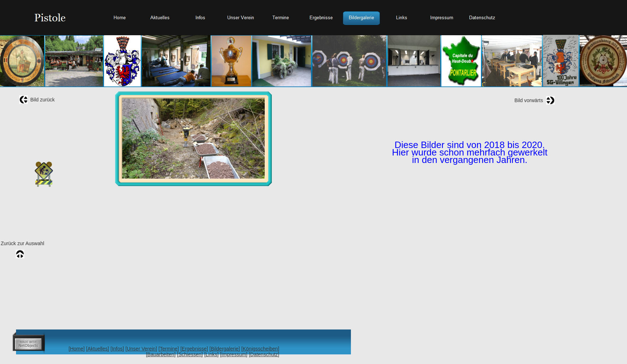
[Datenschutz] (264, 354)
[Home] (77, 349)
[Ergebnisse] (194, 349)
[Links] (211, 354)
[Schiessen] (190, 354)
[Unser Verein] (141, 349)
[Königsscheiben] (260, 349)
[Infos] (117, 349)
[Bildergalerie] (225, 349)
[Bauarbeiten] (161, 354)
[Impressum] (234, 354)
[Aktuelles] (98, 349)
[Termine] (169, 349)
